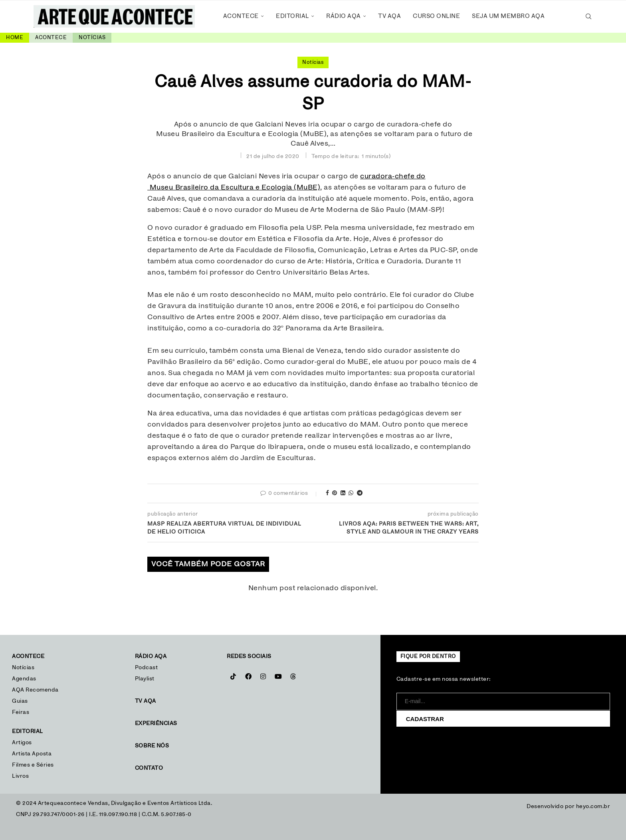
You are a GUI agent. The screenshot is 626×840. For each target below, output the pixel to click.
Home (15, 38)
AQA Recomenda (35, 690)
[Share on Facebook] (328, 493)
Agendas (24, 679)
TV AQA (389, 16)
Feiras (21, 712)
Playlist (145, 679)
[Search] (588, 16)
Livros (20, 776)
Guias (20, 701)
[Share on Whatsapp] (351, 493)
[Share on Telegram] (360, 493)
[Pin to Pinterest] (335, 493)
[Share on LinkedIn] (343, 493)
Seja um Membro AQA (508, 16)
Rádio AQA (344, 16)
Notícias (92, 38)
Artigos (22, 743)
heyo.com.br (593, 806)
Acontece (241, 16)
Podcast (147, 668)
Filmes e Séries (33, 765)
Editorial (292, 16)
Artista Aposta (32, 754)
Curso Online (436, 16)
